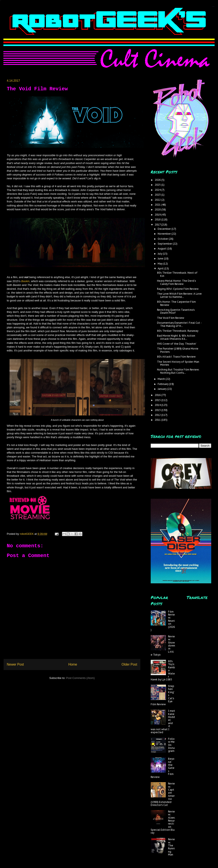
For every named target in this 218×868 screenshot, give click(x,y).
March (162, 379)
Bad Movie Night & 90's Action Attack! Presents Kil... (176, 337)
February (163, 384)
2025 (158, 185)
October (163, 239)
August (162, 249)
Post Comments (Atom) (80, 678)
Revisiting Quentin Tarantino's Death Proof (176, 311)
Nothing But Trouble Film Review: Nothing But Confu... (178, 371)
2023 (158, 195)
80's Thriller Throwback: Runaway (178, 331)
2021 (158, 205)
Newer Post (15, 664)
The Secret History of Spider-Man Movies (178, 363)
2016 (158, 395)
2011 (158, 420)
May (160, 264)
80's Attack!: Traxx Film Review (176, 357)
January (162, 389)
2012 (158, 415)
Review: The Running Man (171, 847)
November (165, 234)
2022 (158, 200)
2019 (158, 215)
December (165, 229)
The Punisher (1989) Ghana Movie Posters (178, 350)
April (161, 268)
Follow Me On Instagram (171, 745)
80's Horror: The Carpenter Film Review (176, 303)
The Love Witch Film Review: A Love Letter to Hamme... (179, 295)
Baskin (25, 281)
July (160, 254)
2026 (158, 180)
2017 (158, 225)
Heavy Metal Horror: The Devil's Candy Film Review (177, 282)
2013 (158, 410)
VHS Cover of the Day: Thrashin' (177, 344)
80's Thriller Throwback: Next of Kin (177, 274)
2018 (158, 219)
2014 (158, 405)
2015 (158, 400)
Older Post (129, 664)
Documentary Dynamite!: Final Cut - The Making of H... (179, 324)
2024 (158, 190)
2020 (158, 210)
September (165, 244)
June (161, 258)
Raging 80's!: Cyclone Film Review (178, 289)
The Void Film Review (171, 318)
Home (73, 664)
